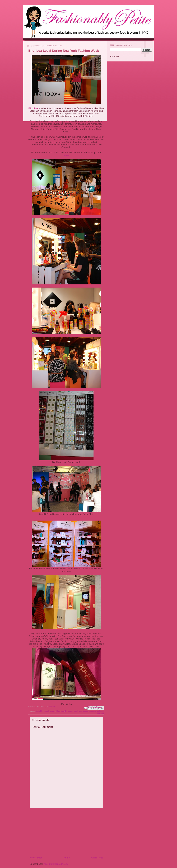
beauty (53, 711)
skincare (100, 713)
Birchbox (33, 108)
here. (66, 155)
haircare (92, 711)
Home (67, 858)
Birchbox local (71, 711)
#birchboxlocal (42, 711)
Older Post (97, 858)
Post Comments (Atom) (56, 864)
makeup (100, 711)
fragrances (83, 711)
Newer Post (36, 858)
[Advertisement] (51, 832)
